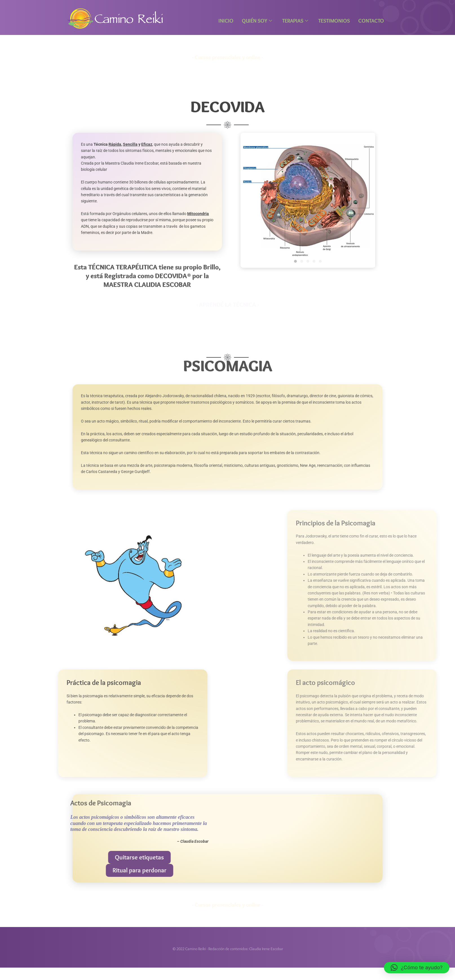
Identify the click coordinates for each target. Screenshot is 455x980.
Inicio (226, 21)
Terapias (295, 21)
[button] (417, 968)
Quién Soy (257, 21)
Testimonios (334, 21)
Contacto (371, 21)
